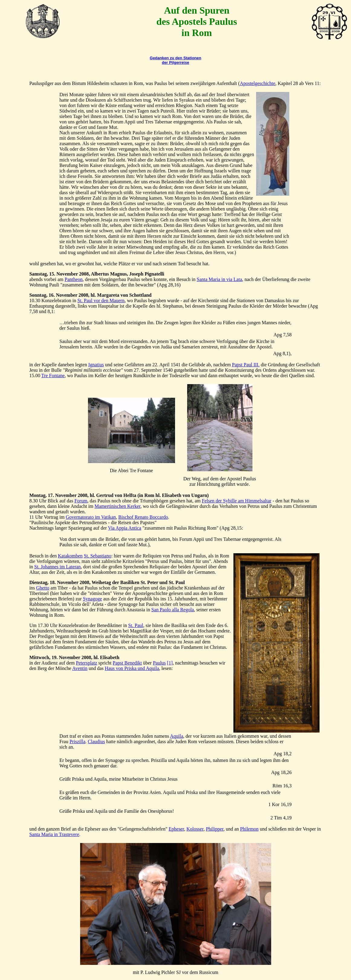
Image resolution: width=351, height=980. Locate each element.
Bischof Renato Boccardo (143, 517)
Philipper (215, 829)
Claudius (96, 742)
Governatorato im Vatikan (91, 517)
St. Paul (136, 625)
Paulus (159, 663)
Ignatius (96, 365)
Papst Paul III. (246, 365)
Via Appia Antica (125, 528)
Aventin (80, 668)
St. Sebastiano (97, 556)
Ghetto (43, 588)
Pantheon (74, 279)
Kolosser (195, 829)
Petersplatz (86, 663)
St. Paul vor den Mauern (101, 301)
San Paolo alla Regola (172, 610)
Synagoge (92, 599)
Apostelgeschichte (257, 83)
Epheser (176, 829)
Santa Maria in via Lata (219, 279)
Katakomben (70, 556)
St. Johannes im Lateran (57, 567)
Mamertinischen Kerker (118, 506)
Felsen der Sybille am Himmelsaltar (236, 501)
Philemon (249, 829)
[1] (170, 663)
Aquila (177, 736)
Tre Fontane (53, 376)
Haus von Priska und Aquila (132, 668)
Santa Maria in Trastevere (54, 834)
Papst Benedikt (127, 663)
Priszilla (77, 742)
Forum (81, 501)
